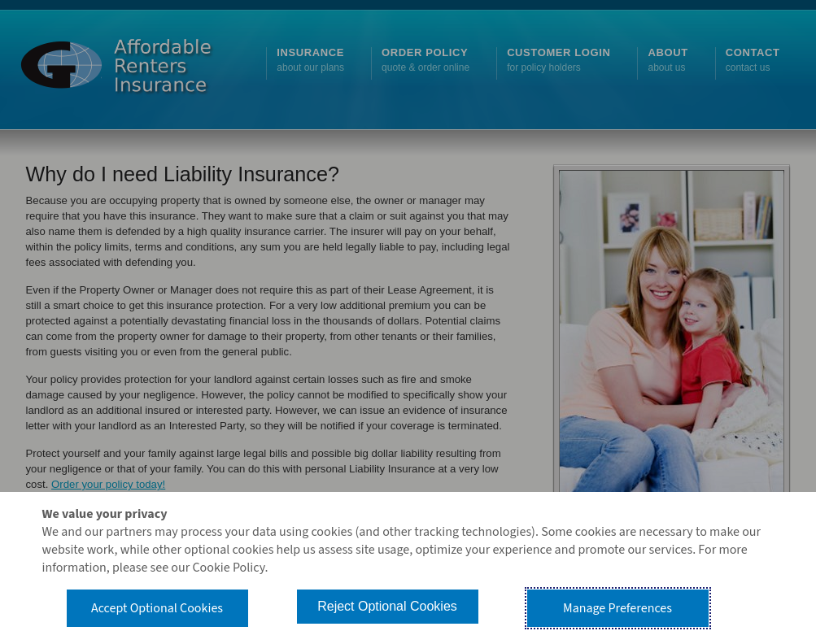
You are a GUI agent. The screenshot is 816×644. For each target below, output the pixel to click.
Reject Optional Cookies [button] (387, 606)
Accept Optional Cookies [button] (157, 608)
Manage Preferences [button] (617, 608)
